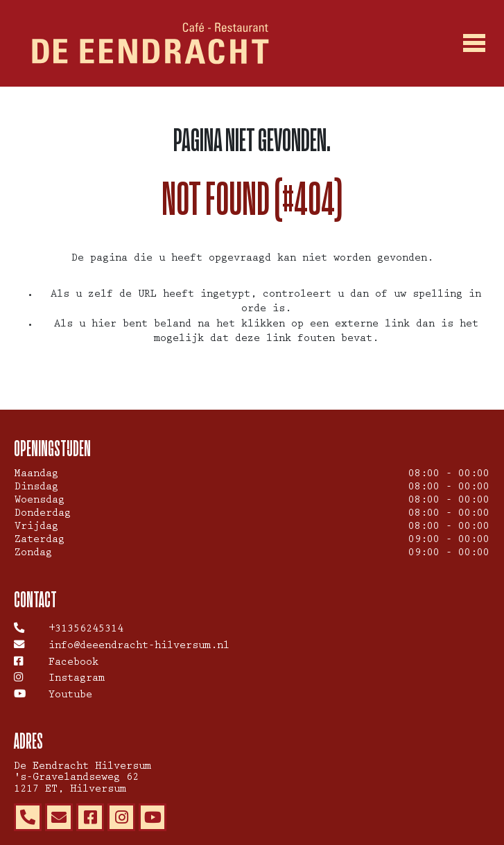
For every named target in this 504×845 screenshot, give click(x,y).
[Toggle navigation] (475, 44)
